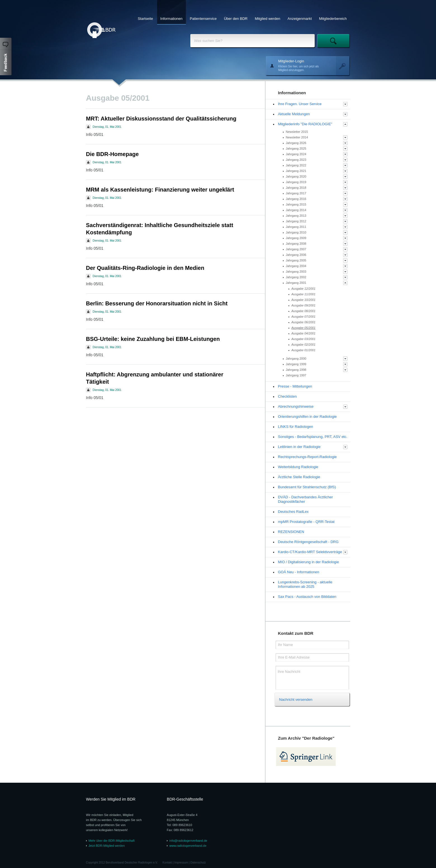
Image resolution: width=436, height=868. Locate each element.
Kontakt (167, 863)
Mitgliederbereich (333, 19)
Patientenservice (203, 19)
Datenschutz (198, 863)
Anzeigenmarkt (300, 19)
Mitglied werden (268, 19)
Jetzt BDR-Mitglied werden (107, 846)
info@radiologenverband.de (188, 841)
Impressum (181, 863)
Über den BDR (236, 19)
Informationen (172, 19)
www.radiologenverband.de (188, 846)
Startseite (145, 19)
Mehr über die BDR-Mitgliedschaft (112, 841)
